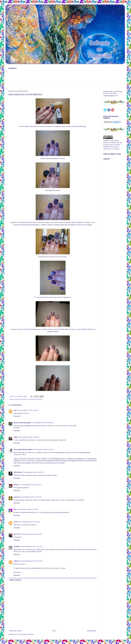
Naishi (16, 522)
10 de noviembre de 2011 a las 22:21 (31, 561)
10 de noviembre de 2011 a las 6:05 (31, 534)
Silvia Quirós (18, 472)
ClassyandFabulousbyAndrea (23, 449)
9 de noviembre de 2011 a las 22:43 (28, 509)
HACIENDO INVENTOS (36, 399)
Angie (15, 437)
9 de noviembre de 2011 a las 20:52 (29, 437)
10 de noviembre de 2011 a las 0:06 (29, 522)
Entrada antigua (92, 631)
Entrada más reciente (15, 631)
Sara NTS (17, 534)
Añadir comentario (15, 580)
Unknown (17, 561)
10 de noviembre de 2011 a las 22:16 (32, 547)
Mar (15, 509)
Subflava (106, 143)
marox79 (16, 497)
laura (15, 410)
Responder (17, 416)
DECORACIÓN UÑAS (22, 399)
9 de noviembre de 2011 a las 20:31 (43, 423)
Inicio (54, 631)
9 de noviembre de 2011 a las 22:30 (31, 497)
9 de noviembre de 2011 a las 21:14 (33, 472)
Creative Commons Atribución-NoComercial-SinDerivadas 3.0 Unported (112, 147)
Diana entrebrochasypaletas (22, 423)
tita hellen (17, 547)
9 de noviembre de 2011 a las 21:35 (31, 485)
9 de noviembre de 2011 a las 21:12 (44, 449)
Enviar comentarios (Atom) (25, 634)
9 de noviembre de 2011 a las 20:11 (28, 410)
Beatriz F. (17, 485)
